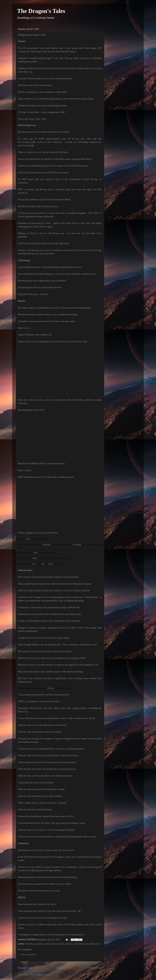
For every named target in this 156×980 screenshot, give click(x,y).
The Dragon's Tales (41, 11)
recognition (58, 739)
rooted (37, 918)
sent (37, 92)
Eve (25, 328)
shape (49, 911)
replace (48, 867)
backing (36, 577)
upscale (42, 789)
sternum (78, 267)
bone (35, 281)
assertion (22, 145)
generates (42, 718)
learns (38, 477)
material (47, 321)
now (49, 250)
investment (64, 172)
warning (22, 51)
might (48, 924)
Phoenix (82, 250)
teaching (30, 189)
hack (44, 762)
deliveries (85, 58)
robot (47, 400)
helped (46, 816)
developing (31, 105)
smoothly (50, 78)
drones (48, 944)
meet (34, 809)
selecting (40, 755)
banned (39, 850)
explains (44, 621)
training (32, 628)
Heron (36, 410)
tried (62, 223)
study (43, 782)
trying (29, 590)
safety (96, 213)
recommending (82, 857)
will (36, 132)
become (60, 884)
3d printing (30, 944)
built (34, 564)
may (34, 725)
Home (60, 968)
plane (62, 463)
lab (50, 335)
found (40, 836)
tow (45, 463)
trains (31, 672)
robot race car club (37, 152)
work (52, 904)
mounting (36, 223)
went (42, 48)
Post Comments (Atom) (40, 975)
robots (36, 553)
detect (36, 85)
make (37, 99)
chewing (50, 688)
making (26, 142)
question (49, 179)
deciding (45, 823)
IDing (79, 678)
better (70, 678)
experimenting (33, 243)
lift (45, 477)
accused (45, 597)
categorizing (36, 607)
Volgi (31, 119)
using (48, 243)
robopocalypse (58, 944)
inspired (30, 924)
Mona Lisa (23, 711)
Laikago (27, 470)
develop (34, 891)
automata (40, 944)
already (40, 253)
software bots (95, 944)
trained (29, 638)
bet (42, 233)
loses (54, 803)
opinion (43, 199)
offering (68, 58)
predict (54, 638)
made (35, 558)
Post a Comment (28, 954)
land (95, 68)
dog (43, 564)
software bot (42, 638)
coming (58, 274)
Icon (94, 274)
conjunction (60, 400)
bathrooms (33, 294)
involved (40, 213)
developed (71, 68)
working (40, 533)
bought (56, 159)
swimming (77, 545)
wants (31, 400)
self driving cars (81, 944)
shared (51, 564)
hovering (43, 105)
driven (36, 749)
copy (55, 314)
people (57, 644)
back (39, 287)
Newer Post (25, 968)
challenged (48, 216)
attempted (37, 732)
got (45, 172)
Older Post (95, 968)
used (47, 695)
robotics (69, 944)
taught (39, 314)
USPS (21, 243)
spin (53, 308)
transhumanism (77, 934)
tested (55, 206)
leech (28, 539)
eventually (47, 651)
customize (51, 830)
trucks (66, 243)
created (30, 112)
